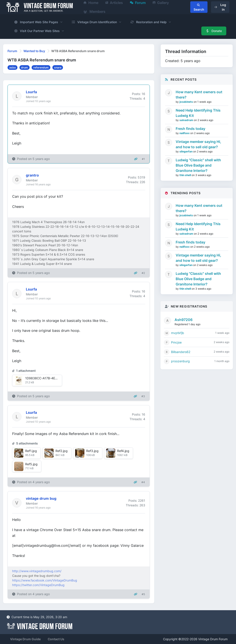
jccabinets (187, 102)
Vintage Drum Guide (25, 639)
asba (12, 67)
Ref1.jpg (31, 451)
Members (94, 11)
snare (58, 67)
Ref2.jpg (62, 451)
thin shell (186, 175)
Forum (12, 51)
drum (24, 67)
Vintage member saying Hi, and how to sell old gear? (198, 144)
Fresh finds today (190, 129)
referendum (41, 67)
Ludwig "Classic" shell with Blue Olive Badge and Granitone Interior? (198, 165)
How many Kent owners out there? (199, 95)
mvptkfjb (178, 333)
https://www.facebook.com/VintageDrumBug (45, 580)
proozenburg (180, 361)
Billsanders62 (181, 352)
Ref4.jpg (123, 451)
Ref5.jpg (31, 464)
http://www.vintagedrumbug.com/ (37, 571)
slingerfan (186, 151)
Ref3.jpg (92, 451)
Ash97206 (184, 320)
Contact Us (56, 639)
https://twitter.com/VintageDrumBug (38, 585)
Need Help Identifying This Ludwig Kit (198, 113)
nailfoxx (185, 133)
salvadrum (187, 120)
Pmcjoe (176, 342)
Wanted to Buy (34, 51)
